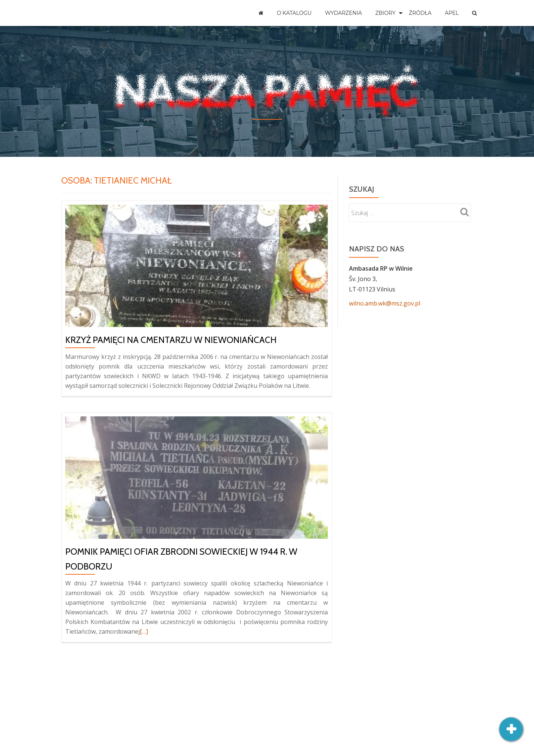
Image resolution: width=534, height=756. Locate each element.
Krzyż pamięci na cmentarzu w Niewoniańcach (171, 340)
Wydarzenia (343, 13)
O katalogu (294, 13)
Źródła (420, 13)
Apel (452, 13)
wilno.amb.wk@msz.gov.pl (385, 303)
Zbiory (385, 13)
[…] (144, 631)
